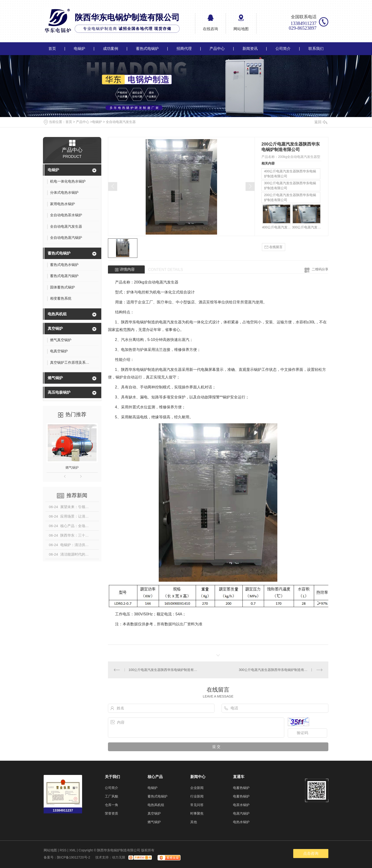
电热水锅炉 (241, 822)
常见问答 (197, 805)
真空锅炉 (55, 328)
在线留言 (274, 247)
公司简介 (283, 49)
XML (73, 850)
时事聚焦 (197, 813)
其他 (194, 822)
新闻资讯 (250, 49)
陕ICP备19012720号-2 (74, 857)
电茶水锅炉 (241, 805)
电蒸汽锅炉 (241, 813)
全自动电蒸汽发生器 (121, 122)
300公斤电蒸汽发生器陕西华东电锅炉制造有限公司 (290, 186)
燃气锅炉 (55, 378)
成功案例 (111, 49)
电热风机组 (57, 314)
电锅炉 (79, 49)
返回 (321, 122)
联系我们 (316, 49)
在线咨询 (210, 29)
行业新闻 (197, 796)
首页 (52, 49)
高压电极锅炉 (59, 392)
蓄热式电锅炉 (147, 49)
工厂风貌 (112, 796)
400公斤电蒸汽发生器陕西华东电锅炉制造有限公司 (290, 174)
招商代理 (184, 49)
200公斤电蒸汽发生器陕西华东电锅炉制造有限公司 (290, 197)
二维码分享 (320, 269)
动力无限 (119, 857)
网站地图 (241, 29)
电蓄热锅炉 (241, 788)
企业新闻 (197, 788)
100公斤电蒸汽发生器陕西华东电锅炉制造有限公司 (163, 670)
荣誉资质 (112, 813)
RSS (63, 850)
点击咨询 (311, 853)
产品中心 (217, 49)
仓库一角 (112, 805)
